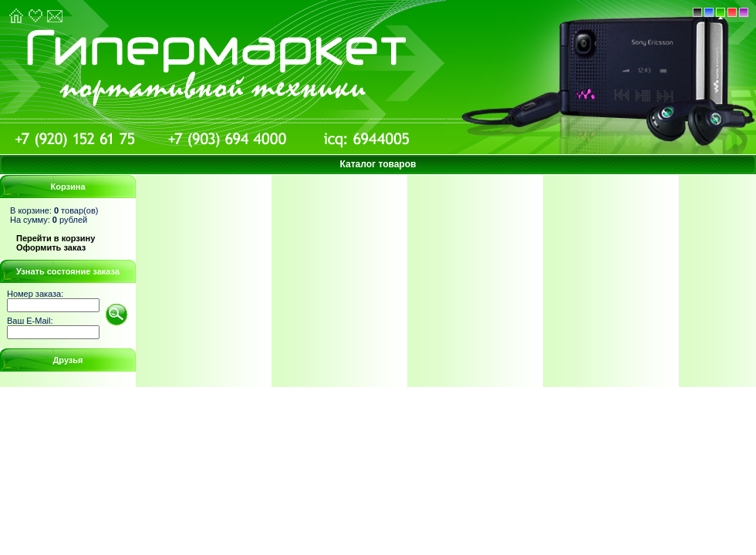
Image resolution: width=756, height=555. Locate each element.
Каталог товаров (378, 164)
